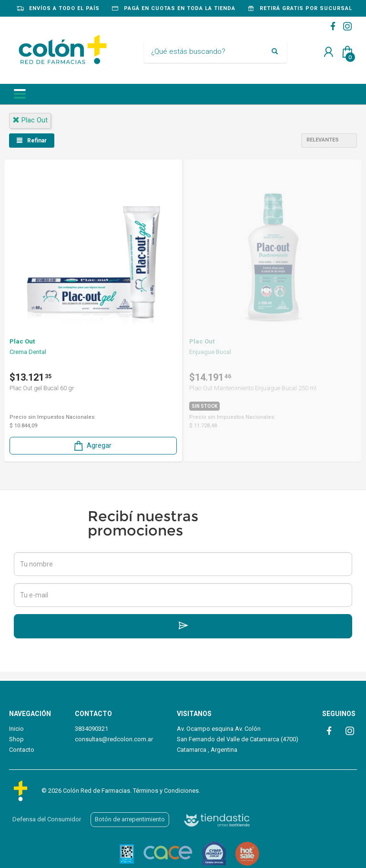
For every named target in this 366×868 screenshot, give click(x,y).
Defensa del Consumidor (47, 819)
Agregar (92, 446)
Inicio (16, 729)
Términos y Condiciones (166, 791)
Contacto (22, 750)
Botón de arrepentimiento (130, 819)
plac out (30, 120)
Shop (16, 739)
